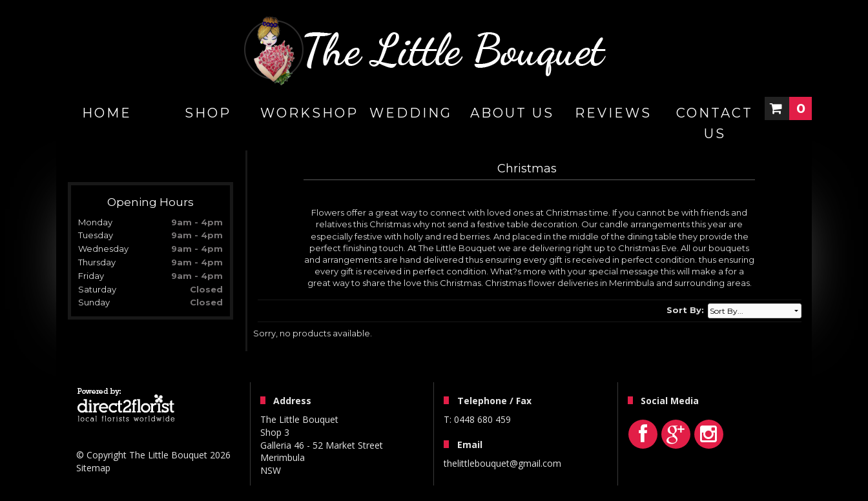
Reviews (613, 113)
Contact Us (715, 123)
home (107, 113)
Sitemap (93, 468)
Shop (208, 113)
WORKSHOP (309, 113)
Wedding (411, 113)
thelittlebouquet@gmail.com (502, 463)
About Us (512, 113)
